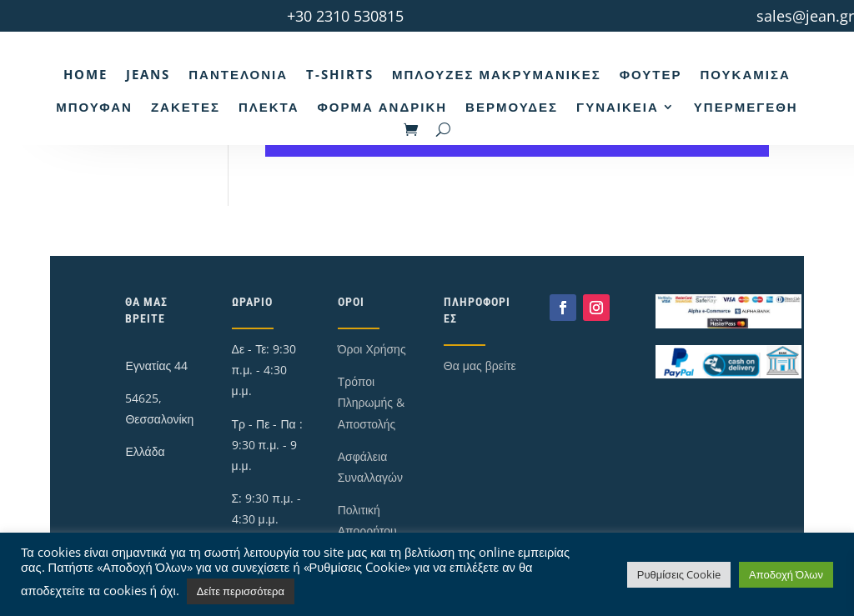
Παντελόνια (238, 74)
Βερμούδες (512, 107)
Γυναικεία (618, 107)
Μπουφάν (94, 107)
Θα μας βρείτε (480, 366)
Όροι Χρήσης (372, 349)
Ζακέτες (186, 107)
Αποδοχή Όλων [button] (786, 574)
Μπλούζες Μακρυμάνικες (497, 74)
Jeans (148, 74)
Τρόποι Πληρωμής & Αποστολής (371, 402)
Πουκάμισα (745, 74)
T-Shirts (340, 74)
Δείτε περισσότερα (241, 591)
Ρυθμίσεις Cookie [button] (679, 574)
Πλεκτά (269, 107)
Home (85, 74)
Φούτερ (651, 74)
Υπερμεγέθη (746, 107)
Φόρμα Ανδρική (382, 107)
